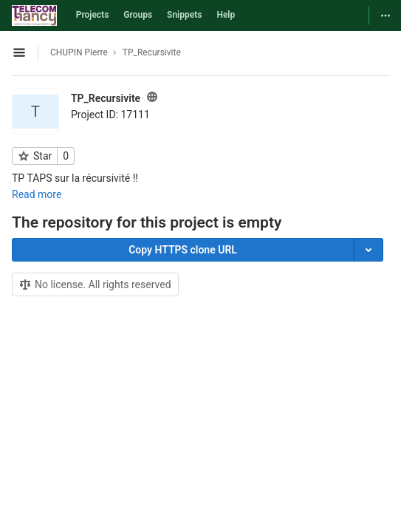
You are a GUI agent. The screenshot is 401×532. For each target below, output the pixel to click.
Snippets (184, 15)
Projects (93, 15)
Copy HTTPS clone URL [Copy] (183, 250)
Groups (138, 15)
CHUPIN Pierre (79, 52)
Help (226, 15)
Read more (37, 194)
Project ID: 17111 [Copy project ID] (110, 115)
